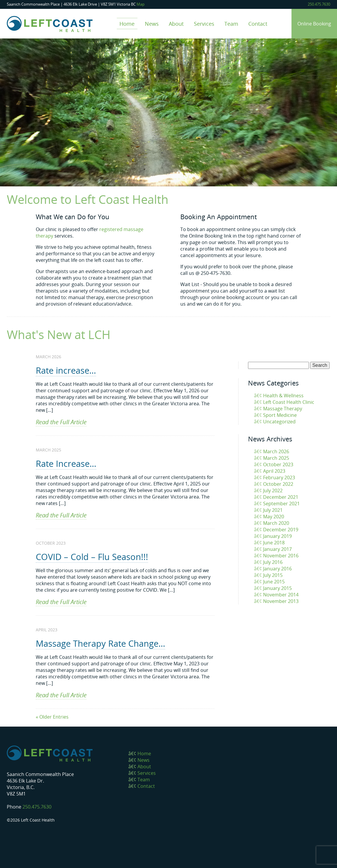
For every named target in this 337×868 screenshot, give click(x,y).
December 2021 (281, 497)
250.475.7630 (319, 4)
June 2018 (274, 543)
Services (204, 24)
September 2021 (281, 504)
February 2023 (279, 477)
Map (141, 4)
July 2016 (273, 562)
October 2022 (278, 484)
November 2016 (281, 556)
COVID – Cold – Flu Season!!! (92, 557)
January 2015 (277, 588)
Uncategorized (279, 422)
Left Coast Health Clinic (289, 402)
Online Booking (314, 24)
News (152, 24)
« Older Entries (52, 717)
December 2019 (281, 530)
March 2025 (276, 458)
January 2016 (277, 569)
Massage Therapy (283, 409)
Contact (258, 24)
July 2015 (273, 575)
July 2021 (273, 510)
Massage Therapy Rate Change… (101, 643)
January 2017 (277, 549)
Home (127, 24)
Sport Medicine (280, 415)
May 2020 (274, 517)
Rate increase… (66, 370)
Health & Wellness (283, 396)
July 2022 (273, 491)
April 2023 (274, 471)
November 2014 (281, 595)
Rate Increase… (66, 463)
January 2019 (277, 536)
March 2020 (276, 523)
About (176, 24)
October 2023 (278, 464)
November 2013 (281, 601)
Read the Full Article (61, 422)
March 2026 (276, 451)
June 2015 (274, 582)
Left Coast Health (50, 24)
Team (231, 24)
